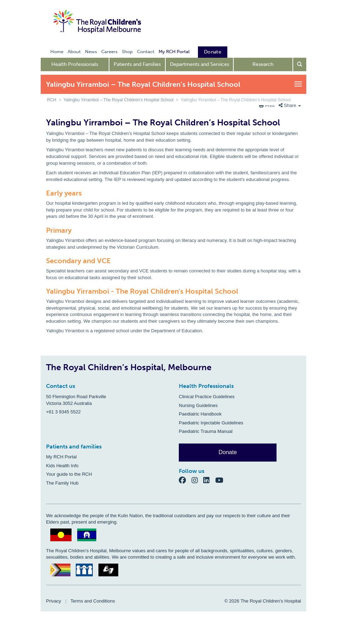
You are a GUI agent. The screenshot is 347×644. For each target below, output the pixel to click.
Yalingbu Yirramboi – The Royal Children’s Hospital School (118, 100)
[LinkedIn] (209, 480)
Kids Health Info (62, 466)
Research (263, 64)
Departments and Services (200, 64)
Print (268, 105)
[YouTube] (221, 480)
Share (290, 105)
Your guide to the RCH (69, 474)
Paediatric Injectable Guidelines (211, 423)
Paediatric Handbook (200, 414)
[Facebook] (185, 480)
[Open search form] (300, 64)
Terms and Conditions (93, 601)
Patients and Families (137, 64)
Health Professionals (75, 64)
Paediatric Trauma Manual (206, 431)
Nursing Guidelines (198, 405)
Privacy (54, 601)
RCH (52, 100)
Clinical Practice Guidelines (207, 397)
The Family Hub (62, 483)
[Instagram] (198, 480)
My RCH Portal (61, 457)
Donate (228, 452)
